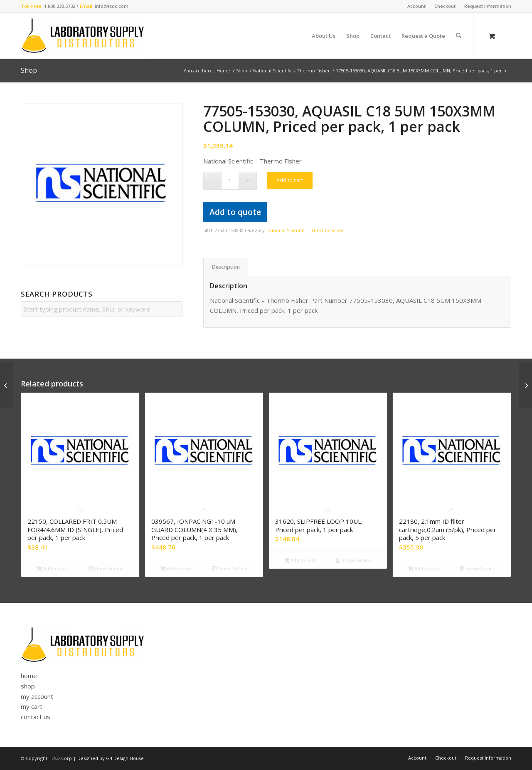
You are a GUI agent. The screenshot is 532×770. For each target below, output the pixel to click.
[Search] (459, 36)
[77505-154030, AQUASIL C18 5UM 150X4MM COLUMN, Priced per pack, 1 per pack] (526, 385)
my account (37, 696)
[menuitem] (417, 6)
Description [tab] (226, 267)
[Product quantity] (230, 181)
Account (416, 6)
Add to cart (290, 180)
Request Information (488, 6)
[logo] (83, 36)
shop (28, 686)
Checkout (445, 6)
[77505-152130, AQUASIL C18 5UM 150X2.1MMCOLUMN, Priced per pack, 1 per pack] (6, 385)
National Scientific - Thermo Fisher (306, 230)
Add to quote (235, 212)
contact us (36, 717)
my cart (32, 706)
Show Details (106, 569)
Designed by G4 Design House (111, 758)
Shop (29, 70)
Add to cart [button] (52, 569)
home (29, 676)
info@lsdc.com (112, 6)
